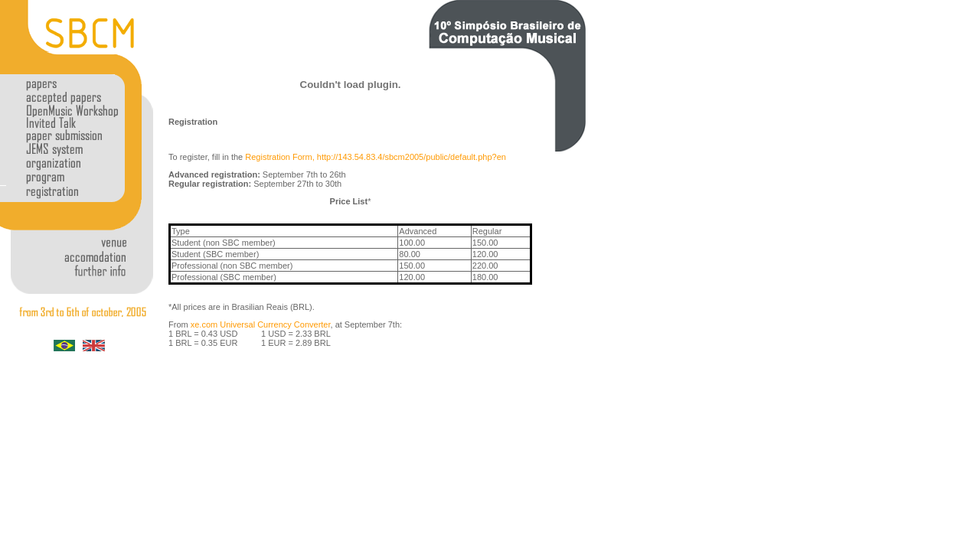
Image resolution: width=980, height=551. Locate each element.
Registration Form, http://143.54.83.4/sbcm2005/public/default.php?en (376, 157)
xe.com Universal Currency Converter (261, 324)
